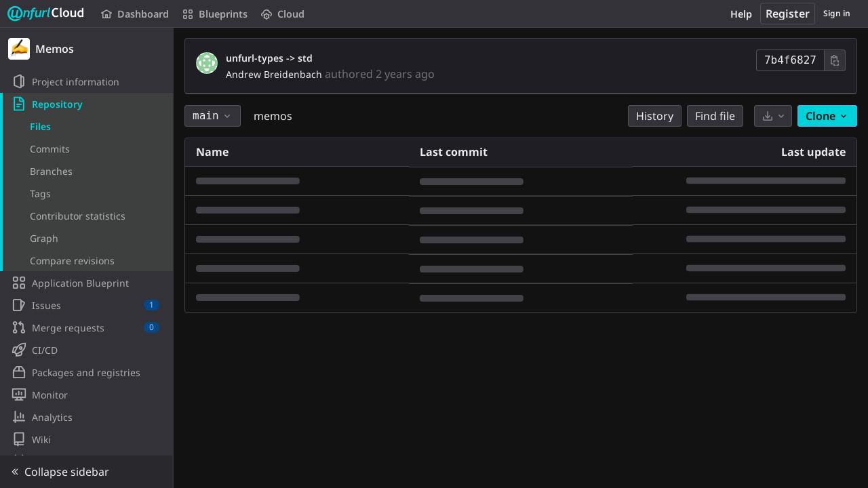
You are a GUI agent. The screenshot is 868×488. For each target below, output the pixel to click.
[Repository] (86, 104)
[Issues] (86, 305)
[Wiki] (86, 439)
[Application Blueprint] (86, 283)
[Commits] (86, 148)
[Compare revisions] (86, 260)
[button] (86, 472)
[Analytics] (86, 417)
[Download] (773, 116)
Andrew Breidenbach (274, 74)
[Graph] (86, 238)
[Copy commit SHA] (835, 60)
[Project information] (86, 81)
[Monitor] (86, 394)
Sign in (837, 13)
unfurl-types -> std (269, 58)
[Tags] (86, 193)
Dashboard (135, 14)
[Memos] (87, 49)
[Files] (86, 126)
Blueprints (215, 14)
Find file (715, 116)
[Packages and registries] (86, 372)
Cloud (283, 14)
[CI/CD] (86, 350)
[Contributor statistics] (86, 216)
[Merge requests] (86, 327)
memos (273, 116)
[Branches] (86, 171)
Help (741, 14)
